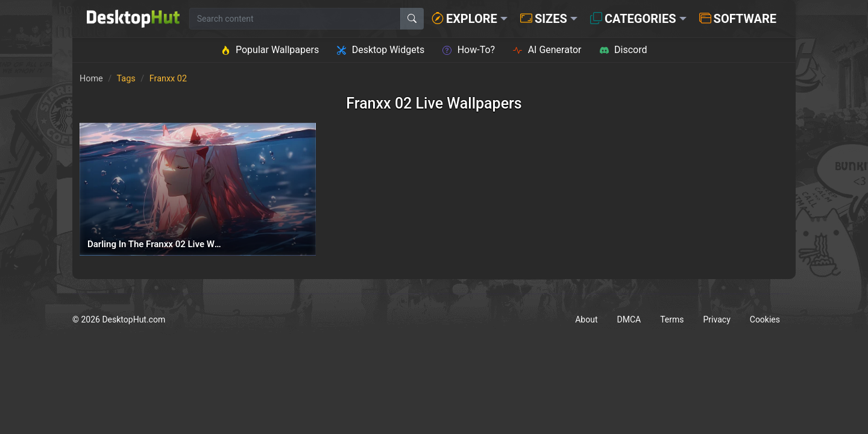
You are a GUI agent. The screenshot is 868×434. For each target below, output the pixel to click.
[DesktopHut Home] (133, 19)
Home (91, 79)
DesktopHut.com (134, 319)
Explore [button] (464, 19)
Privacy (717, 319)
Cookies (765, 319)
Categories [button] (633, 19)
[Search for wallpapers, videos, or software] (295, 19)
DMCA (629, 319)
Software (738, 19)
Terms (672, 319)
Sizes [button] (544, 19)
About (586, 319)
